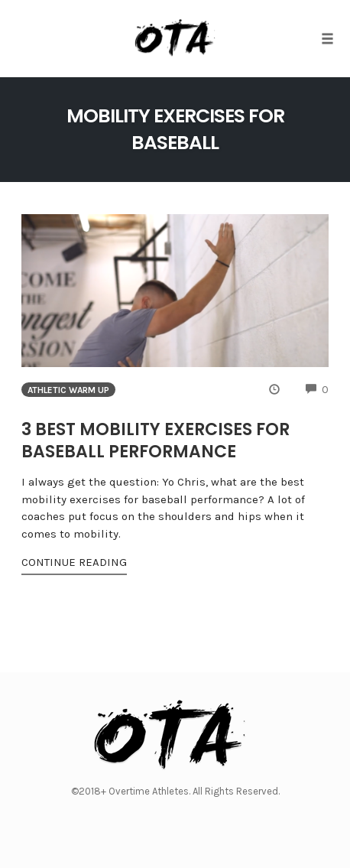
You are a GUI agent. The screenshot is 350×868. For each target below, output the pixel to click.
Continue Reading (74, 562)
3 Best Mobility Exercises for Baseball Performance (156, 441)
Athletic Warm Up (68, 390)
